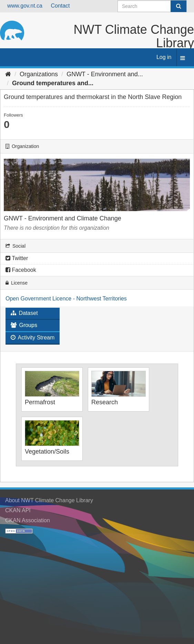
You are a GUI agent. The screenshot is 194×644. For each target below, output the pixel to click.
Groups (24, 325)
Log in (164, 57)
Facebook (21, 270)
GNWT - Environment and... (105, 74)
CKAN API (18, 510)
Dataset (24, 313)
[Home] (8, 74)
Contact (60, 6)
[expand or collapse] (183, 58)
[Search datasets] (152, 6)
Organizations (39, 74)
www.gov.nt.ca (25, 6)
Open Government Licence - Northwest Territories (66, 299)
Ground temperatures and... (53, 83)
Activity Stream (33, 338)
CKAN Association (28, 520)
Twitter (17, 258)
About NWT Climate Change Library (49, 500)
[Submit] (178, 6)
